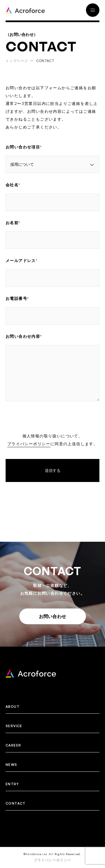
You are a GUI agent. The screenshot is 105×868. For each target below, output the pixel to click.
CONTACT (16, 803)
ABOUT (13, 707)
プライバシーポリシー (29, 444)
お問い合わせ (53, 616)
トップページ (17, 61)
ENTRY (12, 784)
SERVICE (14, 726)
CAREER (13, 745)
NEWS (11, 765)
